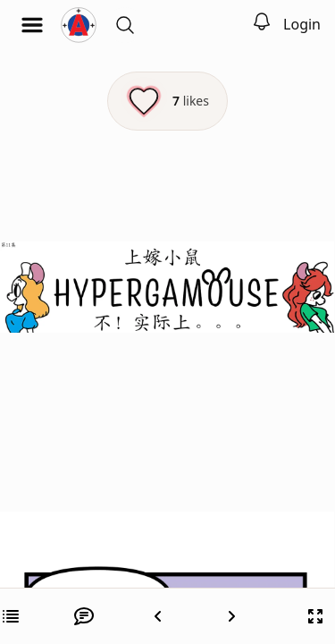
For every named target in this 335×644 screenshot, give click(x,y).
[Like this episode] (167, 101)
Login (302, 24)
